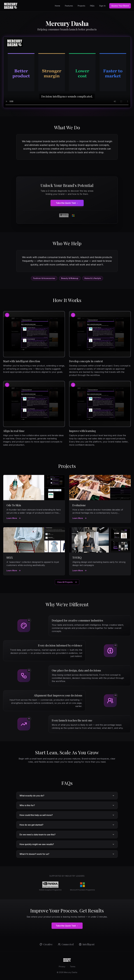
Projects (81, 6)
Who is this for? (67, 805)
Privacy (62, 967)
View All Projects (67, 582)
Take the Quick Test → (67, 203)
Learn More (14, 518)
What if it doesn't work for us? (67, 854)
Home (57, 6)
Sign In (102, 6)
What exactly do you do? (67, 796)
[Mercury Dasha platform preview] (67, 72)
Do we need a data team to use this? (67, 835)
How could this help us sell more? (67, 815)
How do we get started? (67, 825)
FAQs (92, 6)
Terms (73, 967)
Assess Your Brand (120, 6)
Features (69, 6)
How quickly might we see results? (67, 844)
